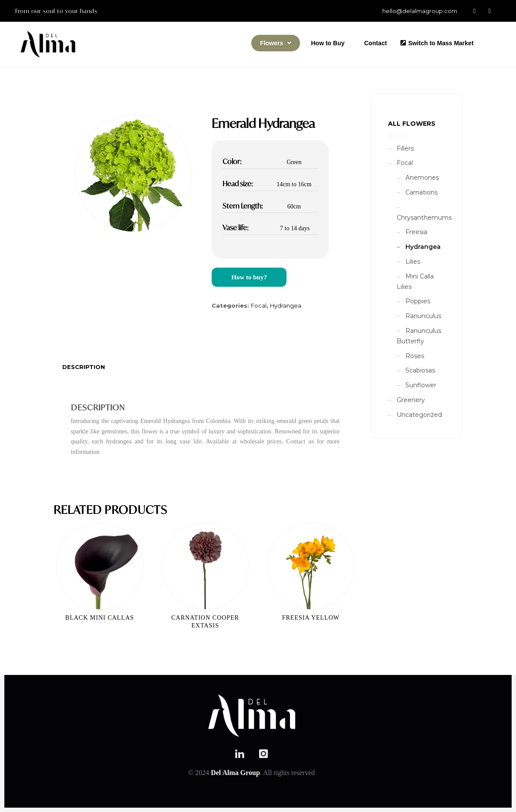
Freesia (416, 232)
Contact (375, 43)
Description (84, 367)
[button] (276, 43)
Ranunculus (423, 316)
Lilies (413, 262)
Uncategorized (419, 415)
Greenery (411, 400)
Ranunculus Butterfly (419, 336)
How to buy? (249, 277)
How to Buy (328, 43)
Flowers (276, 43)
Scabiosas (420, 370)
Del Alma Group (235, 773)
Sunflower (421, 385)
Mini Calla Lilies (415, 282)
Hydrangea (286, 305)
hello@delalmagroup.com (420, 11)
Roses (415, 356)
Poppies (418, 301)
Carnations (422, 192)
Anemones (422, 178)
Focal (259, 305)
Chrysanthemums (424, 218)
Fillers (405, 148)
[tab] (84, 367)
